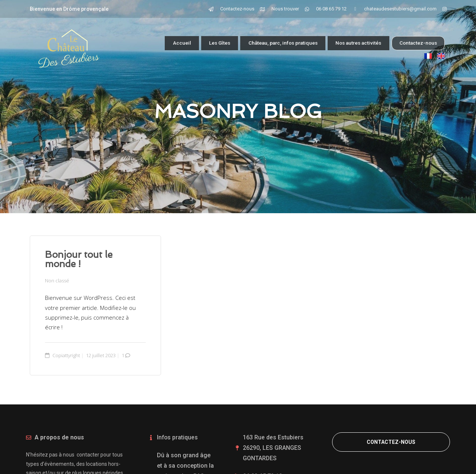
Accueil (158, 43)
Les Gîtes (197, 43)
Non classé (57, 281)
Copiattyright (66, 355)
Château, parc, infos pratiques (267, 43)
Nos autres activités (352, 43)
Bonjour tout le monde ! (79, 259)
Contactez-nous (417, 43)
